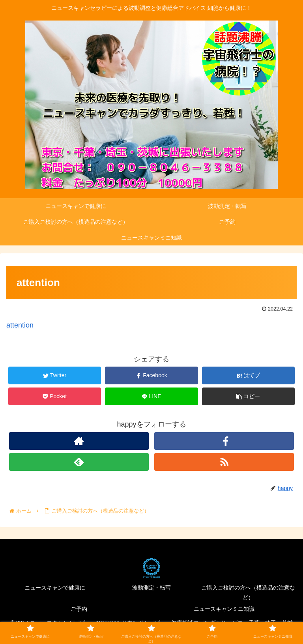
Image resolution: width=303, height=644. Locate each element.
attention (20, 325)
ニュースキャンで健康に (55, 588)
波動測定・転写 (151, 588)
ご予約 (79, 609)
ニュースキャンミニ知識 (224, 609)
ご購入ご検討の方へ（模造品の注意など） (248, 593)
